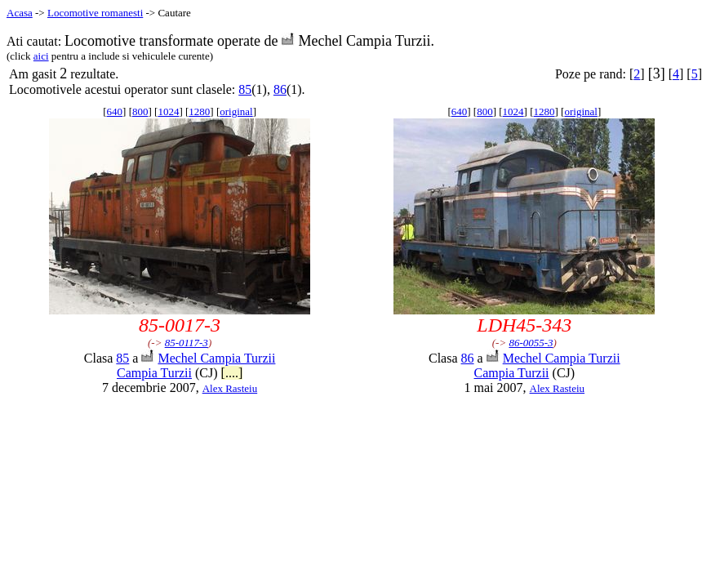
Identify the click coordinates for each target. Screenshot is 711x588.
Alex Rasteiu (230, 388)
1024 (168, 111)
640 (115, 111)
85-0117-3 (187, 343)
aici (41, 56)
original (236, 111)
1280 (199, 111)
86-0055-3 (531, 343)
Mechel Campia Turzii (216, 358)
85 (245, 89)
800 (140, 111)
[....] (232, 373)
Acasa (20, 13)
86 (280, 89)
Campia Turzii (154, 373)
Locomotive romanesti (95, 13)
